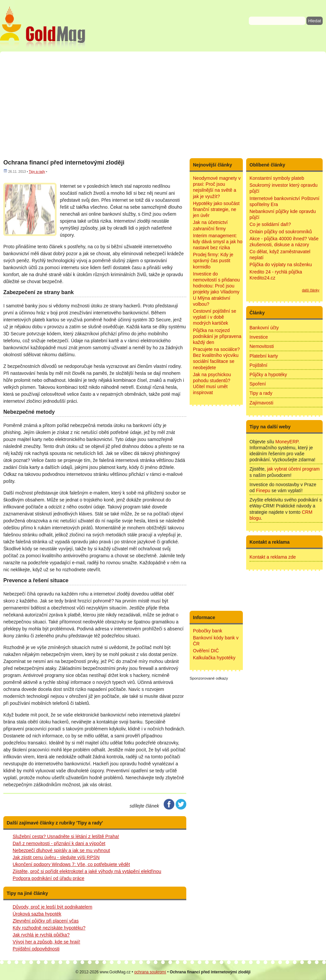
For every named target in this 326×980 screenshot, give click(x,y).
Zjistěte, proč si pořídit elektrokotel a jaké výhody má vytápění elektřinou (87, 871)
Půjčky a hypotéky (268, 375)
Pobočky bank (208, 631)
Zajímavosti (261, 403)
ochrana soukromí (150, 972)
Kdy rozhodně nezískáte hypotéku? (49, 928)
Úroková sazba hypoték (37, 914)
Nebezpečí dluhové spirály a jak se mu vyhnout (61, 850)
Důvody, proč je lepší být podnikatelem (52, 907)
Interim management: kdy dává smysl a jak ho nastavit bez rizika (218, 242)
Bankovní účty (264, 328)
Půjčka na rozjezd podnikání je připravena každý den (217, 336)
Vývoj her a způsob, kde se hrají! (46, 942)
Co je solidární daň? (270, 224)
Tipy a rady (37, 172)
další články (311, 290)
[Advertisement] (163, 105)
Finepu (263, 490)
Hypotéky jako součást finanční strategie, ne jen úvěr (216, 209)
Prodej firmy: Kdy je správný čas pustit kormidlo (213, 261)
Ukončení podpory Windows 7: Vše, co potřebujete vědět (71, 864)
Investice (259, 337)
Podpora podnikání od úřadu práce (49, 878)
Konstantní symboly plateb (277, 178)
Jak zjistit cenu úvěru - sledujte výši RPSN (56, 857)
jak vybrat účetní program (293, 469)
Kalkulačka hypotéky (214, 658)
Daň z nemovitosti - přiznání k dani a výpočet (59, 843)
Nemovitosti (262, 346)
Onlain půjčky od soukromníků (281, 232)
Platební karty (264, 356)
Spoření (258, 384)
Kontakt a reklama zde (273, 557)
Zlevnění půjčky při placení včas (46, 921)
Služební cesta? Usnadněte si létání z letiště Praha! (66, 836)
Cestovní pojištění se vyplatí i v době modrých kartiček (215, 317)
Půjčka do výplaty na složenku (281, 265)
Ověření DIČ (206, 651)
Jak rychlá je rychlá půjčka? (41, 935)
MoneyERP (287, 442)
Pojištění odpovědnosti (36, 949)
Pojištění (258, 365)
